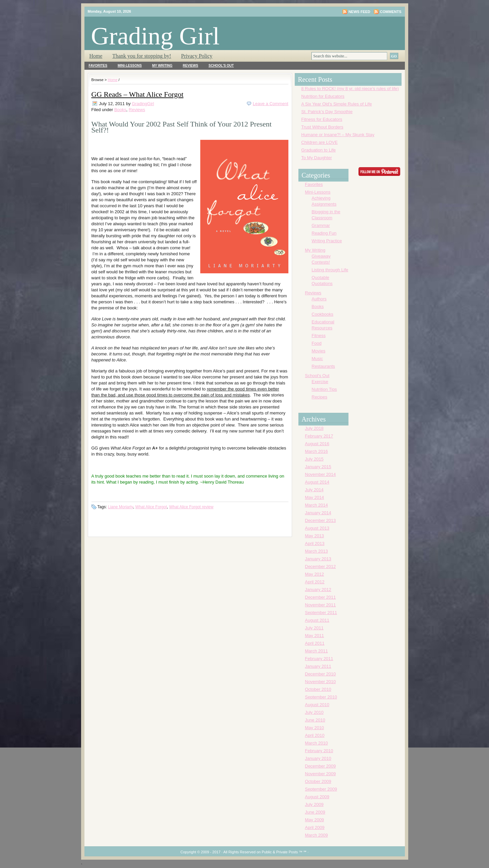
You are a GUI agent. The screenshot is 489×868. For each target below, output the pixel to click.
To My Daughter (317, 158)
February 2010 (319, 751)
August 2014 (317, 482)
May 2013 (315, 536)
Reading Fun (324, 233)
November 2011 (321, 605)
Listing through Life (330, 270)
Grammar (321, 225)
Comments (391, 12)
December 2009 (321, 766)
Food (317, 343)
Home (96, 56)
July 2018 (314, 428)
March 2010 (317, 743)
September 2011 (321, 613)
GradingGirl (143, 104)
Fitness (319, 336)
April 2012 (315, 582)
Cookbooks (323, 314)
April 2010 (315, 735)
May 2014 (315, 497)
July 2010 (314, 712)
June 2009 (315, 812)
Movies (319, 351)
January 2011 (318, 666)
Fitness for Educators (322, 119)
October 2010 (318, 689)
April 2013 (315, 543)
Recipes (320, 397)
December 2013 (321, 520)
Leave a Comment (270, 104)
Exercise (320, 382)
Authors (319, 299)
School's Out (221, 66)
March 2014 (317, 505)
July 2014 (314, 490)
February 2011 (319, 659)
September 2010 (321, 697)
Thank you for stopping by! (142, 56)
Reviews (191, 66)
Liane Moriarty (121, 507)
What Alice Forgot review (191, 507)
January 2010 (318, 758)
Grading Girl (155, 36)
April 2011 (315, 643)
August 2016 (317, 444)
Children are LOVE (320, 142)
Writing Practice (327, 241)
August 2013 (317, 528)
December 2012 (321, 566)
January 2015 (318, 467)
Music (317, 359)
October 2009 (318, 781)
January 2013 (318, 559)
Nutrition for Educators (323, 96)
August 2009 (317, 797)
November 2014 (321, 474)
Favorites (98, 66)
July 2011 (314, 628)
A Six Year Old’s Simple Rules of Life (337, 104)
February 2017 (319, 436)
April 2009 (315, 827)
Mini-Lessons (130, 66)
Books (120, 110)
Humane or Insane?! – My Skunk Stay (338, 135)
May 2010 (315, 728)
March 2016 (317, 451)
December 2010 (321, 674)
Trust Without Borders (322, 127)
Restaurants (323, 366)
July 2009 (314, 804)
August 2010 (317, 705)
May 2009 (315, 820)
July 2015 (314, 459)
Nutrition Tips (324, 389)
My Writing (162, 66)
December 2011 (321, 597)
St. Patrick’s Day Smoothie (327, 112)
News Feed (359, 12)
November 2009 (321, 774)
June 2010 (315, 720)
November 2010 (321, 682)
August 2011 (317, 620)
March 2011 (317, 651)
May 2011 (315, 636)
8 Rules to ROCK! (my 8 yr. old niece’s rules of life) (350, 89)
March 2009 (317, 835)
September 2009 (321, 789)
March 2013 (317, 551)
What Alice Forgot (151, 507)
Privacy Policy (197, 56)
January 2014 (318, 513)
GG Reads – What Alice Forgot (138, 94)
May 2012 (315, 574)
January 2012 (318, 590)
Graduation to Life (319, 150)
